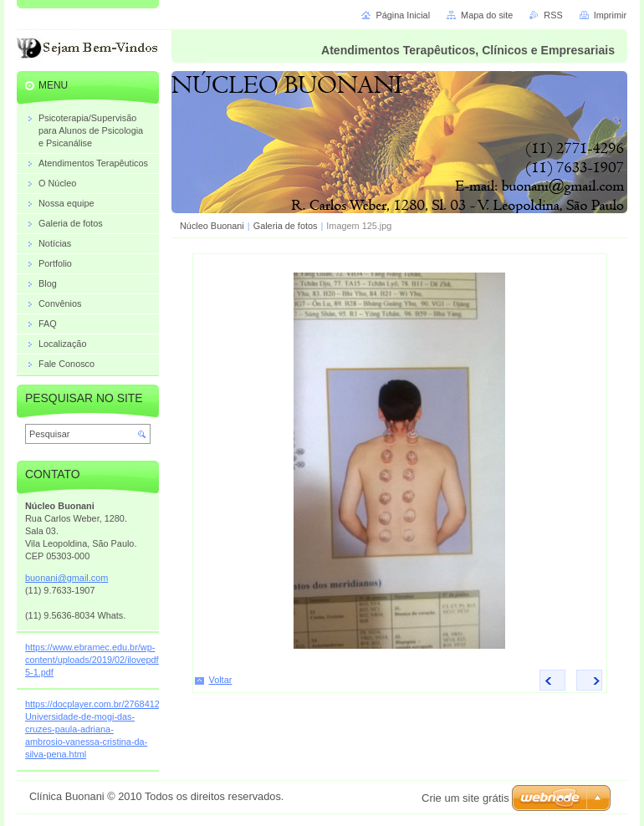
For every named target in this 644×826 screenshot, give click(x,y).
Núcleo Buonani (212, 226)
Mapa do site (487, 15)
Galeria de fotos (286, 226)
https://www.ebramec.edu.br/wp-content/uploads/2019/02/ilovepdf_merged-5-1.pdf (111, 660)
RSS (553, 15)
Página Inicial (403, 15)
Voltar (221, 680)
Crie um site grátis (465, 798)
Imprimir (610, 15)
